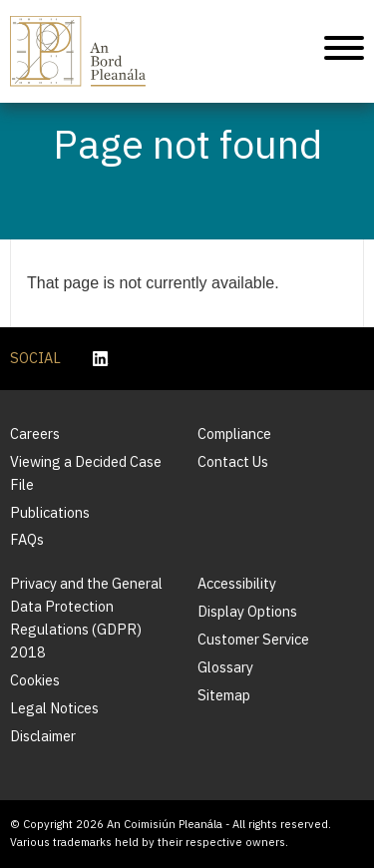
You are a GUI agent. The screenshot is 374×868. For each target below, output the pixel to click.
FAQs (27, 539)
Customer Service (253, 639)
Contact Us (233, 461)
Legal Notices (54, 708)
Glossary (225, 667)
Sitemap (224, 695)
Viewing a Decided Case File (86, 473)
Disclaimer (43, 736)
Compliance (234, 434)
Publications (50, 512)
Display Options (247, 611)
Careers (35, 434)
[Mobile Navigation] (344, 51)
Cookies (35, 680)
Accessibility (237, 583)
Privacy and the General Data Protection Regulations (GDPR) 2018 (86, 618)
